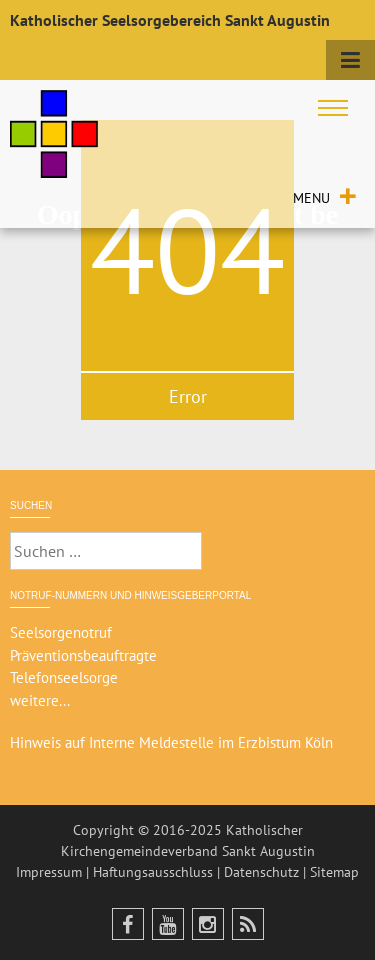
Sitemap (334, 872)
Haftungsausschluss (153, 872)
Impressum (49, 872)
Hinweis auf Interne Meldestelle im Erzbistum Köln (171, 742)
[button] (311, 198)
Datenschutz (261, 872)
